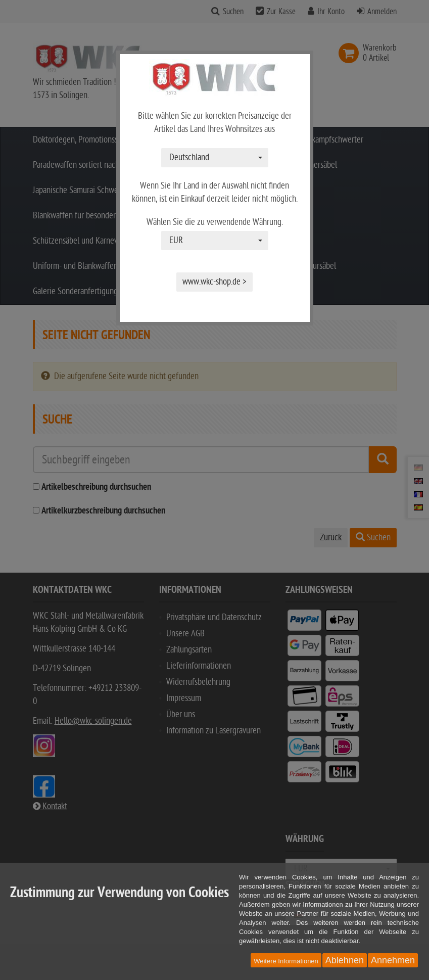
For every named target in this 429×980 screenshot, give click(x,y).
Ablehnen (345, 960)
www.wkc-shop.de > (215, 282)
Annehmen (393, 960)
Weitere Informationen (286, 961)
